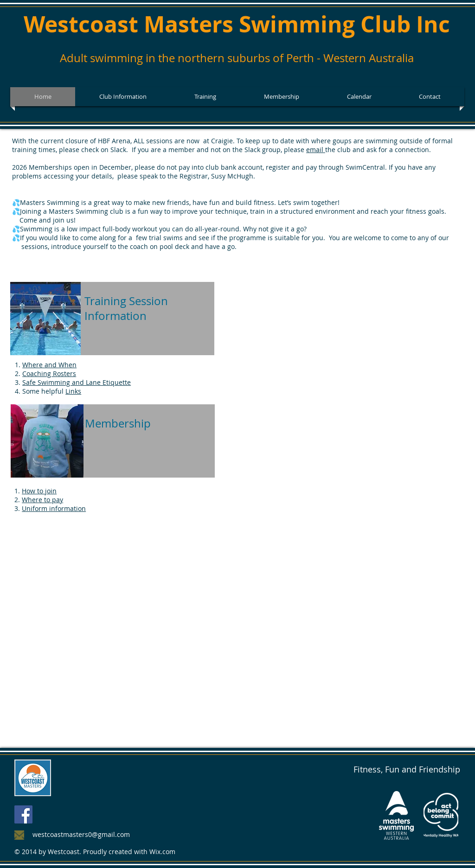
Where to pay (42, 500)
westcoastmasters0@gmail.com (81, 834)
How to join (39, 491)
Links (73, 391)
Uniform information (54, 508)
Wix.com (162, 852)
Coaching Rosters (49, 373)
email (316, 150)
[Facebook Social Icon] (23, 814)
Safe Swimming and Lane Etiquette (77, 382)
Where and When (49, 365)
